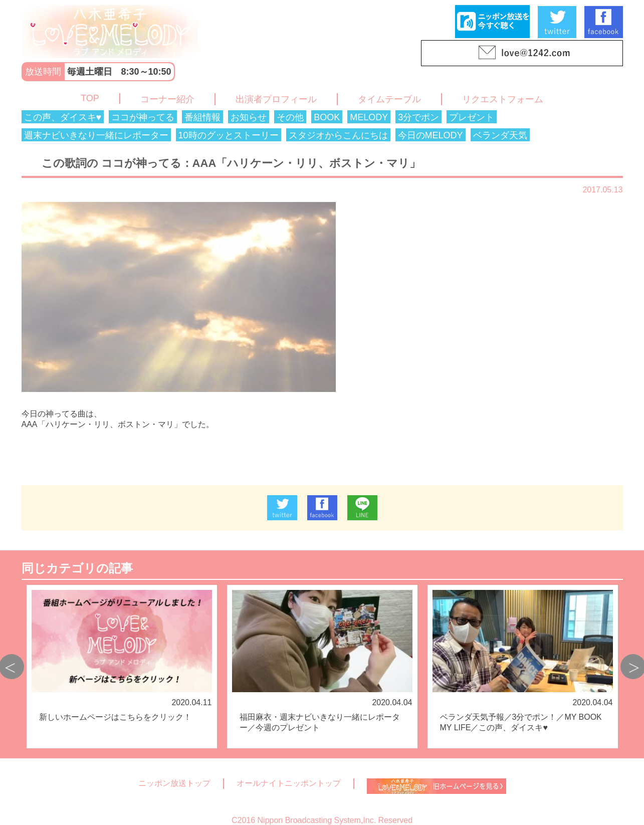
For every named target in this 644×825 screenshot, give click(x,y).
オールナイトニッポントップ (289, 783)
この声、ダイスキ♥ (63, 117)
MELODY (369, 117)
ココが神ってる (143, 117)
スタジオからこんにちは (338, 135)
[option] (122, 667)
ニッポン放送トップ (174, 783)
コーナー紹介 (167, 99)
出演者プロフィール (276, 99)
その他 (290, 117)
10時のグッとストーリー (229, 135)
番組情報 (202, 117)
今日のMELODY (431, 135)
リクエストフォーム (503, 99)
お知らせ (249, 117)
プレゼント (472, 117)
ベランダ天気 (500, 135)
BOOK (327, 117)
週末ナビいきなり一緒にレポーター (96, 135)
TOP (90, 98)
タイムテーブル (389, 99)
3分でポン (418, 117)
